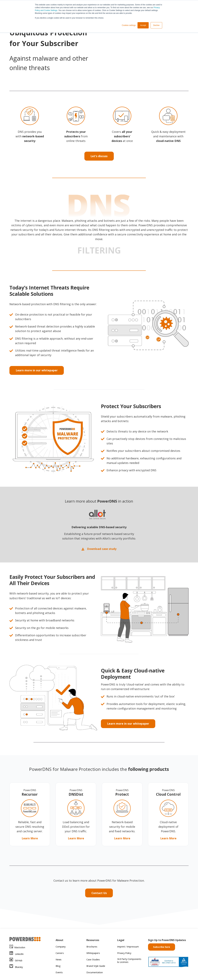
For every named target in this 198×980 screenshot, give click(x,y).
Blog (58, 966)
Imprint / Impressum (129, 947)
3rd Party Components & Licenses (126, 963)
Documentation (95, 973)
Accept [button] (143, 25)
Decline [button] (156, 25)
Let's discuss (99, 156)
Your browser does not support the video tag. (145, 47)
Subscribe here (161, 948)
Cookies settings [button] (129, 25)
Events (60, 973)
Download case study (99, 550)
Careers (60, 954)
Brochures (92, 947)
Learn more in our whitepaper (37, 371)
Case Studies (94, 960)
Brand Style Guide (97, 966)
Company (61, 947)
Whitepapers (94, 954)
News (59, 960)
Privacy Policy (125, 954)
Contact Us (99, 894)
